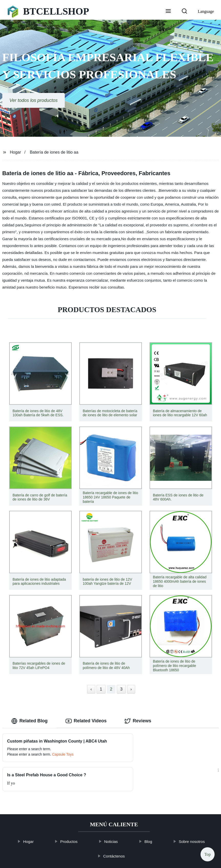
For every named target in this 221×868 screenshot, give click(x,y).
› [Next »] (131, 689)
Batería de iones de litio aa (54, 152)
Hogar (16, 152)
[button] (168, 12)
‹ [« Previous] (91, 689)
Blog (153, 818)
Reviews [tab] (138, 721)
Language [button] (206, 11)
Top (208, 853)
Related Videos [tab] (86, 721)
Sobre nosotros (197, 818)
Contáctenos (119, 833)
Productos (74, 818)
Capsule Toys (63, 760)
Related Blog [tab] (29, 721)
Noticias (116, 818)
